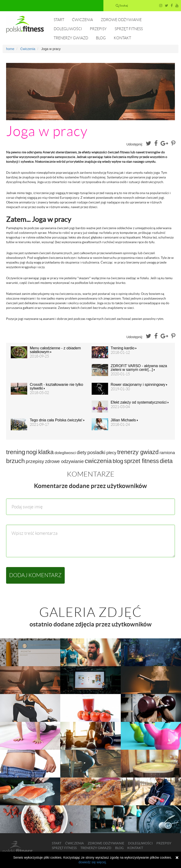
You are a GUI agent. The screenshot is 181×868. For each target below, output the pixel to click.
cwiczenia (98, 461)
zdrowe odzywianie (64, 461)
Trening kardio (124, 348)
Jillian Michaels (124, 420)
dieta (166, 461)
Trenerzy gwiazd (71, 38)
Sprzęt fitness (129, 29)
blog (118, 461)
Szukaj (124, 5)
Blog (101, 38)
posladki (96, 452)
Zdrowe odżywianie (121, 20)
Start (59, 20)
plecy (111, 453)
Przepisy (98, 29)
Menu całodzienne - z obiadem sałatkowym (55, 350)
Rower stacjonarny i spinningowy (139, 385)
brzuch (15, 461)
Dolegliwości (68, 29)
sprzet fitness (141, 461)
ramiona (167, 453)
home (10, 49)
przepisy (35, 461)
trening (16, 452)
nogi (32, 452)
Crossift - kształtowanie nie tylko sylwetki (57, 387)
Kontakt (122, 38)
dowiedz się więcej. (93, 862)
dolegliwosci (65, 453)
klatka (46, 452)
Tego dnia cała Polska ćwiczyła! (57, 420)
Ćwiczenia (82, 20)
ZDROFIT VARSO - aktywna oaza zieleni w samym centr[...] (139, 368)
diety (81, 452)
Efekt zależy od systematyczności (140, 402)
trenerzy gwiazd (138, 452)
